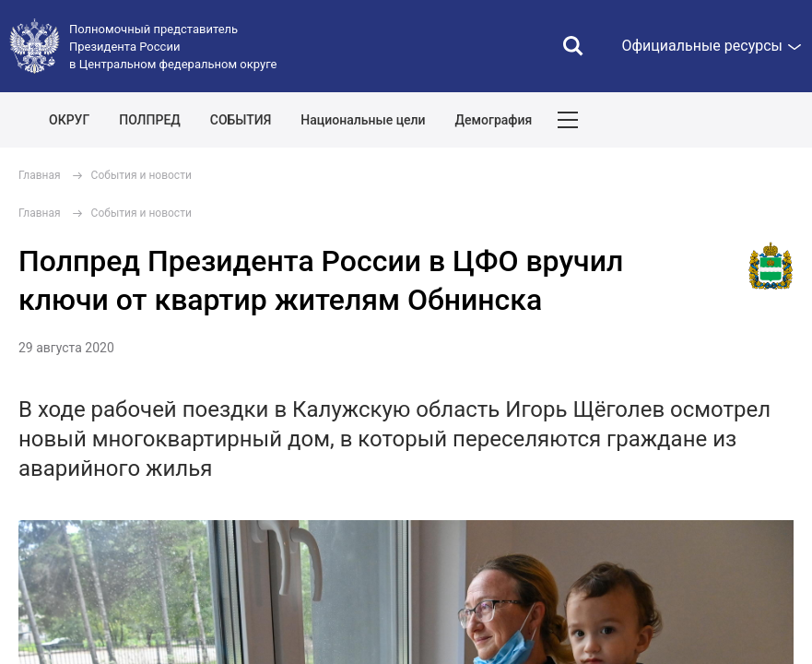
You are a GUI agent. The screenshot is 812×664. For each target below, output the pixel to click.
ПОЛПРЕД (150, 120)
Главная (40, 175)
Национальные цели (363, 120)
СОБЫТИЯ (241, 120)
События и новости (141, 175)
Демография (494, 120)
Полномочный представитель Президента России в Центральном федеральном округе (173, 47)
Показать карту (743, 120)
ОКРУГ (69, 120)
